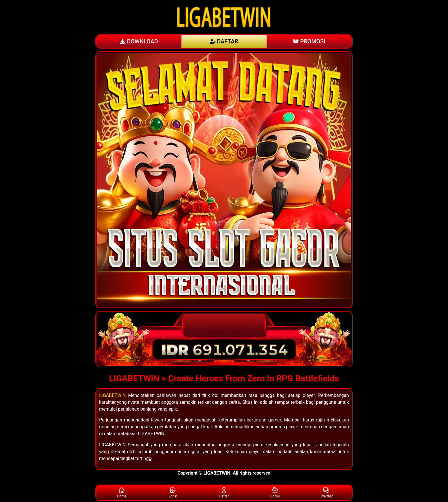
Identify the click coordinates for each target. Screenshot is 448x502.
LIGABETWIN (112, 395)
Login (173, 492)
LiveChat (326, 492)
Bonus (275, 492)
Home (122, 492)
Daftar (224, 492)
